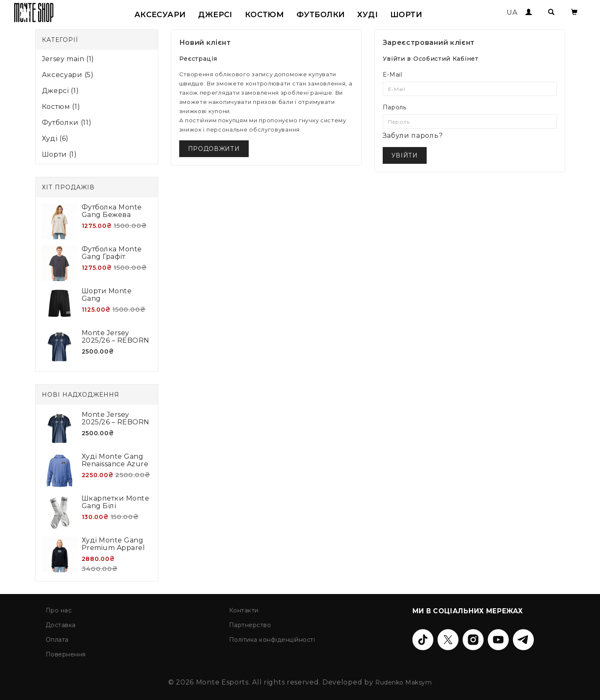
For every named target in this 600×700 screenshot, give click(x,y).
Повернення (66, 654)
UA (512, 12)
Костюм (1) (61, 107)
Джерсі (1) (61, 91)
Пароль (395, 107)
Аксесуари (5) (68, 75)
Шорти (406, 15)
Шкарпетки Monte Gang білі (116, 502)
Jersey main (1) (68, 59)
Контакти (244, 610)
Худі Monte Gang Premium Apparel (113, 544)
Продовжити (214, 149)
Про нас (59, 610)
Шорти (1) (59, 154)
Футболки (321, 15)
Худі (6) (55, 138)
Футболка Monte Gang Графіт (112, 253)
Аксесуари (160, 15)
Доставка (61, 625)
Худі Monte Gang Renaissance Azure (115, 460)
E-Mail (393, 75)
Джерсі (215, 15)
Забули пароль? (413, 136)
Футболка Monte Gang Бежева (112, 211)
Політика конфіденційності (272, 640)
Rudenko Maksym (403, 682)
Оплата (57, 640)
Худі (367, 15)
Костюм (264, 15)
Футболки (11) (67, 123)
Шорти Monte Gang (107, 295)
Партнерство (250, 625)
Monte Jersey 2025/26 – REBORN (116, 337)
